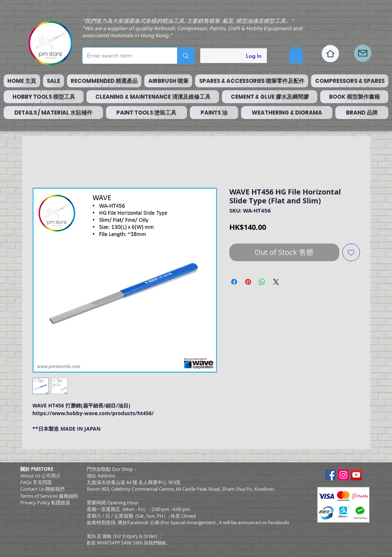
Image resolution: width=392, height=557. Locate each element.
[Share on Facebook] (234, 282)
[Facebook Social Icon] (331, 475)
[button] (296, 54)
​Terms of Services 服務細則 (49, 496)
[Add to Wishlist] (351, 252)
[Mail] (363, 53)
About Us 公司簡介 (40, 476)
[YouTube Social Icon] (356, 475)
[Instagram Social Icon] (343, 475)
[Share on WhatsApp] (262, 282)
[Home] (330, 54)
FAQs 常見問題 (36, 482)
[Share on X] (276, 282)
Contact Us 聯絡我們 (42, 489)
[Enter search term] (124, 56)
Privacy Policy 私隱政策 (45, 502)
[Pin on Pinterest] (248, 282)
